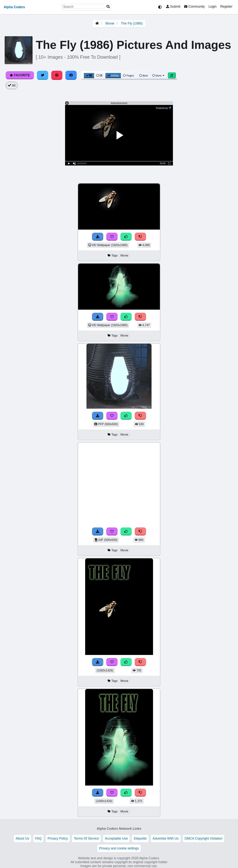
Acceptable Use (116, 838)
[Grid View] (89, 76)
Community (194, 7)
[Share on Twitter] (43, 75)
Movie (110, 23)
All (12, 85)
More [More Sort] (159, 76)
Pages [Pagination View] (128, 76)
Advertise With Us (166, 838)
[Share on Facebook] (71, 75)
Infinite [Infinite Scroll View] (113, 76)
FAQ (38, 838)
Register (226, 7)
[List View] (99, 76)
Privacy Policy (58, 838)
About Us (22, 838)
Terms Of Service (86, 838)
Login (212, 7)
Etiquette (140, 838)
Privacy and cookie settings (119, 848)
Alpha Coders (14, 7)
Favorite (20, 75)
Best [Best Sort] (144, 76)
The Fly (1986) (132, 23)
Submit (173, 7)
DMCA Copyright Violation (204, 838)
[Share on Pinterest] (57, 75)
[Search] (108, 7)
